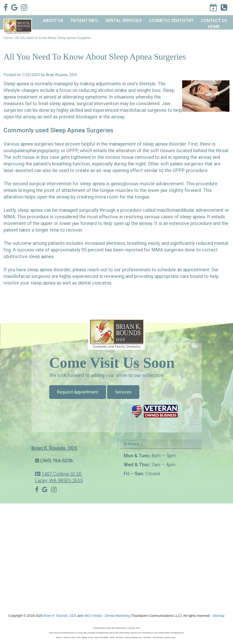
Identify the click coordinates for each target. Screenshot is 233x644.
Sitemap (218, 616)
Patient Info (84, 20)
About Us (53, 20)
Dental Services (123, 20)
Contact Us (214, 20)
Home (214, 27)
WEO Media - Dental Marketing (107, 616)
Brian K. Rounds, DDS (54, 448)
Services (123, 392)
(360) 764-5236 (56, 461)
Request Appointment (78, 392)
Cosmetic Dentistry (171, 20)
